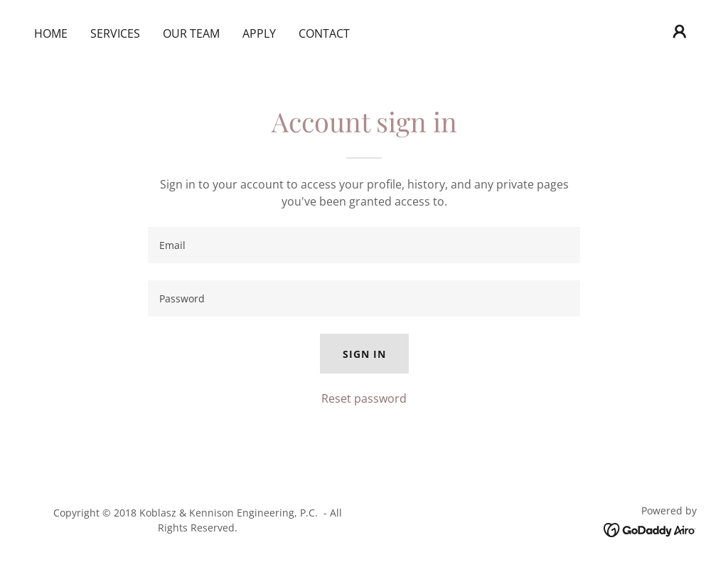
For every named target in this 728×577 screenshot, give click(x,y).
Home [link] (51, 33)
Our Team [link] (191, 33)
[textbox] (364, 245)
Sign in (364, 354)
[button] (680, 31)
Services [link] (115, 33)
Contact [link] (324, 33)
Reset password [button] (364, 398)
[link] (650, 529)
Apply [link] (259, 33)
